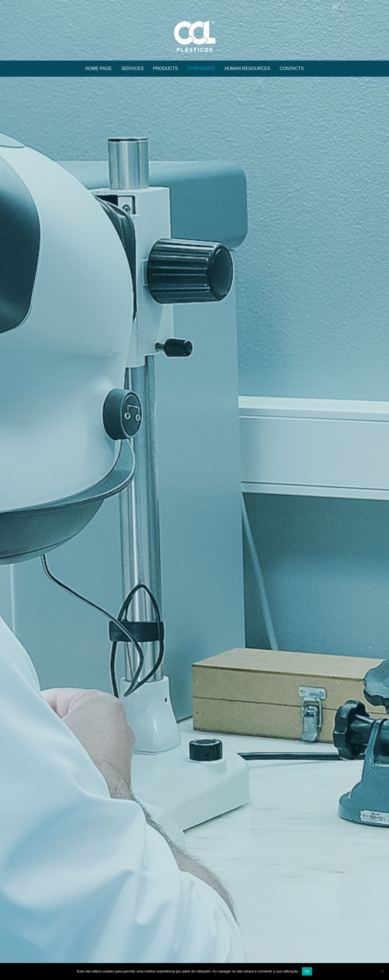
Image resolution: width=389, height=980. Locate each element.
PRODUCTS (166, 68)
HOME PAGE (98, 68)
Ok (307, 971)
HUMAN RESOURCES (247, 68)
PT (336, 8)
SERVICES (132, 68)
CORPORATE (201, 68)
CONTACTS (292, 68)
